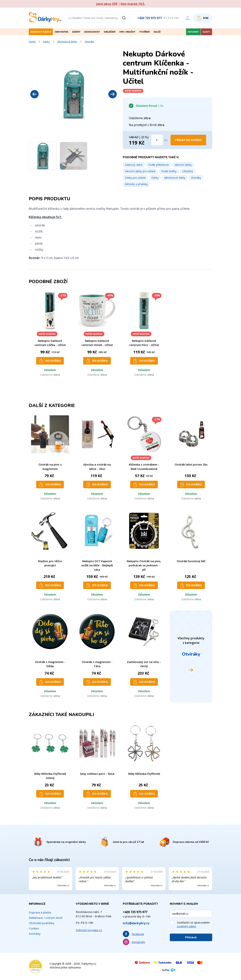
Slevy (206, 32)
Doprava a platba (40, 912)
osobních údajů (186, 926)
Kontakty (35, 934)
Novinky (193, 32)
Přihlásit (191, 937)
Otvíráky (90, 41)
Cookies (34, 928)
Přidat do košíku (188, 140)
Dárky (46, 41)
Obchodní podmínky (42, 923)
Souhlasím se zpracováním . (193, 924)
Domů (32, 41)
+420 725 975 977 (149, 18)
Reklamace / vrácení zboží (46, 918)
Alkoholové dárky (67, 41)
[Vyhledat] (125, 18)
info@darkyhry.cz (136, 923)
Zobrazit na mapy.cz (89, 930)
